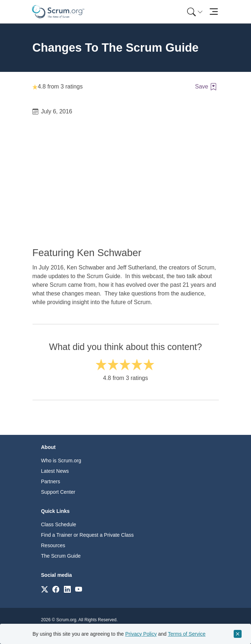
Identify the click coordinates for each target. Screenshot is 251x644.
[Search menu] (195, 12)
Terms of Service (187, 634)
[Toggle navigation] (214, 12)
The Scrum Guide (61, 556)
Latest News (55, 471)
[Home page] (58, 12)
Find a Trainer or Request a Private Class (88, 535)
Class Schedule (59, 524)
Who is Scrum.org (61, 461)
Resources (53, 545)
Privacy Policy (141, 634)
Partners (51, 481)
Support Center (58, 492)
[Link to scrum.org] (45, 589)
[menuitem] (194, 12)
